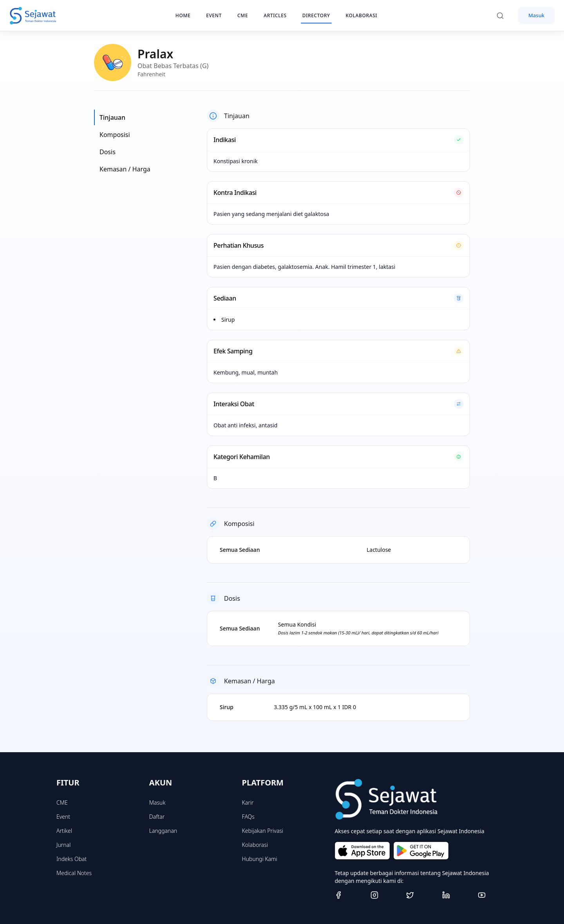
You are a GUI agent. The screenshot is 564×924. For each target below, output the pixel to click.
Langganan (163, 831)
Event (63, 817)
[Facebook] (349, 895)
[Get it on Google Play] (421, 851)
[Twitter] (421, 895)
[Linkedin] (457, 895)
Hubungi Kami (260, 859)
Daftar (157, 817)
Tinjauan (112, 117)
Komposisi (115, 135)
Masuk (536, 15)
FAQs (248, 817)
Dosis (108, 152)
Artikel (64, 831)
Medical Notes (74, 873)
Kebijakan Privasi (263, 831)
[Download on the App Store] (362, 851)
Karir (248, 802)
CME (62, 802)
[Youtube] (493, 895)
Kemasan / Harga (125, 169)
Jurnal (63, 845)
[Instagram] (385, 895)
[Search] (504, 16)
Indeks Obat (71, 859)
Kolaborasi (255, 845)
